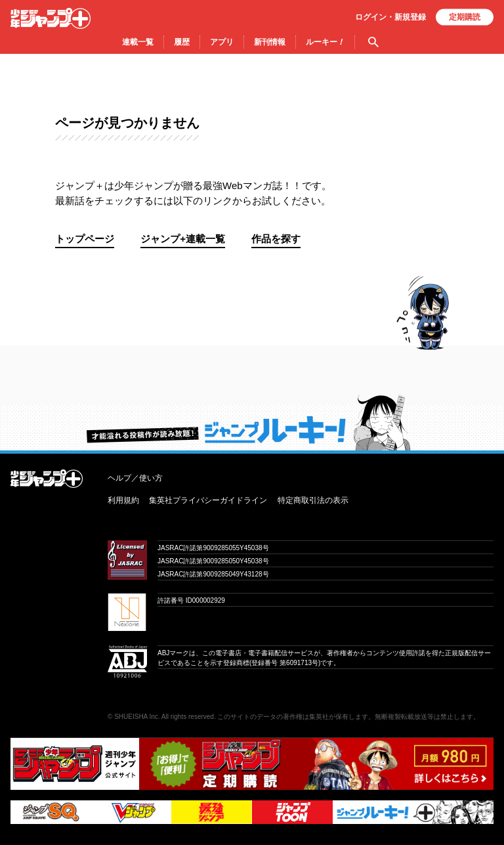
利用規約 (123, 500)
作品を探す (276, 239)
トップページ (85, 239)
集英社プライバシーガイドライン (208, 500)
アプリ (222, 42)
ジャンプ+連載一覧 (183, 239)
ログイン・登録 (390, 17)
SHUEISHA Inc (136, 717)
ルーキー (325, 42)
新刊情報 (270, 42)
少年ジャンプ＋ (51, 18)
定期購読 (465, 17)
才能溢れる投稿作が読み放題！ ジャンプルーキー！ (252, 422)
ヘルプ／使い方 (135, 478)
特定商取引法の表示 (313, 500)
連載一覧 (138, 42)
